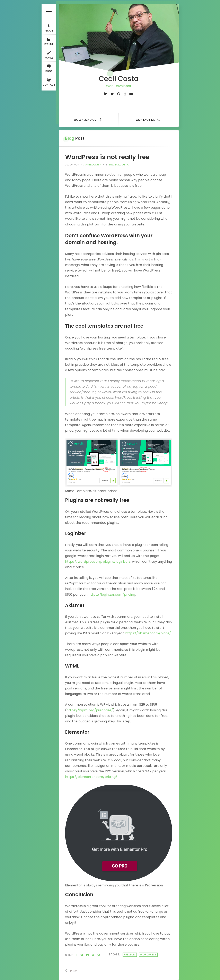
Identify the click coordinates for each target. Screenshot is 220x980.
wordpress (148, 955)
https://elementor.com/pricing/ (91, 777)
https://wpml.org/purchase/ (90, 710)
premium (130, 955)
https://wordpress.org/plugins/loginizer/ (98, 562)
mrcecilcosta (119, 165)
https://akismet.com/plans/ (148, 633)
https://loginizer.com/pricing (112, 595)
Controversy (92, 165)
